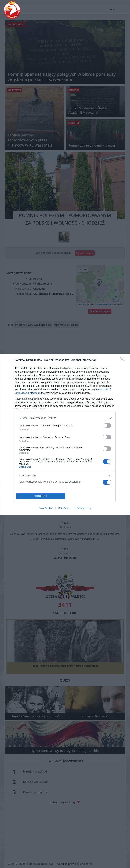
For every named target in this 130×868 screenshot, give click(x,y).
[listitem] (65, 418)
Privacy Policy (84, 508)
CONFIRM (41, 496)
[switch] (107, 425)
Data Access (65, 508)
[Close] (123, 360)
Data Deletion (46, 508)
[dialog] (65, 434)
